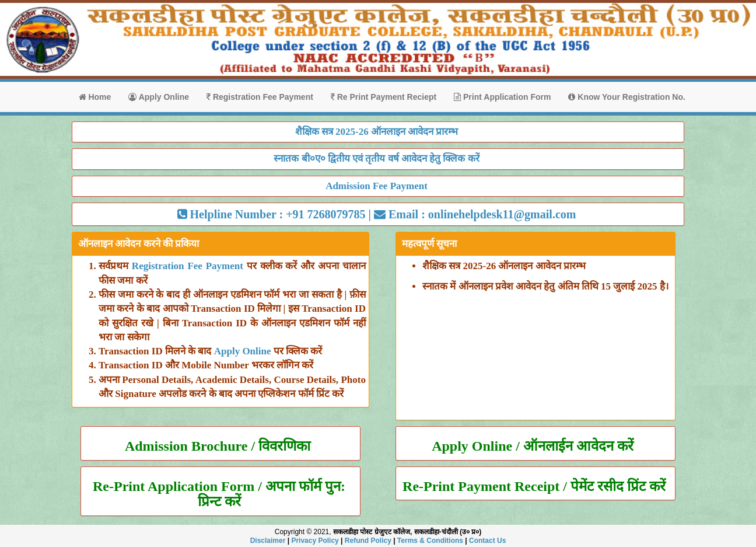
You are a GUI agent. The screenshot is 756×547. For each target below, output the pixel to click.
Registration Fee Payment (260, 97)
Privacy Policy (315, 541)
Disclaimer (268, 541)
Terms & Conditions (430, 541)
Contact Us (487, 541)
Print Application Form (502, 97)
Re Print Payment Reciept (384, 97)
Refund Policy (368, 541)
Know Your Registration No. (627, 97)
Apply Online (159, 97)
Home (95, 97)
